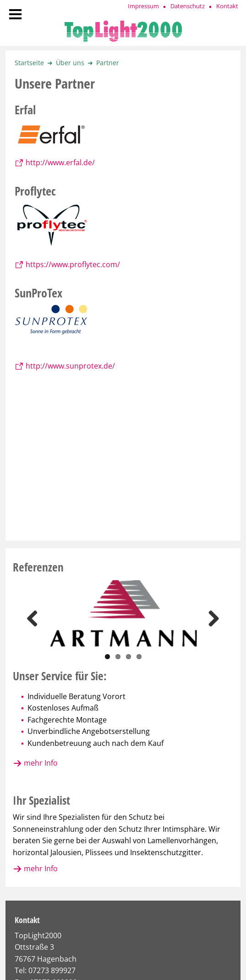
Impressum (143, 6)
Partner (108, 63)
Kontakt (227, 6)
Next (210, 618)
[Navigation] (15, 15)
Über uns (70, 63)
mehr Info (41, 763)
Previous (36, 618)
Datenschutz (188, 6)
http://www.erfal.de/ (60, 162)
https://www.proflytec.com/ (73, 264)
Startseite (29, 63)
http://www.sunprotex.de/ (70, 366)
